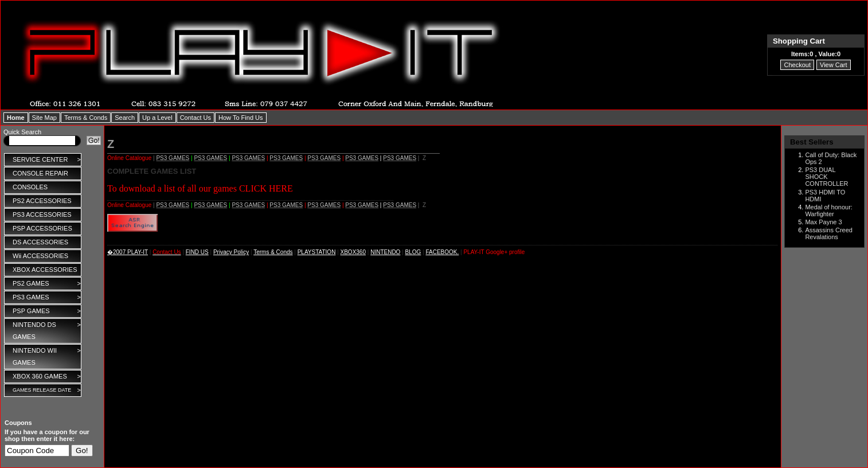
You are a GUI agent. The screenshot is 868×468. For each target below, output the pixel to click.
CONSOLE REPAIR (40, 173)
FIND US (197, 252)
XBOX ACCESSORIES (45, 270)
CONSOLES (30, 187)
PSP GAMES (47, 311)
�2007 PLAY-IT (128, 252)
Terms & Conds (273, 252)
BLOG (413, 252)
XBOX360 (353, 252)
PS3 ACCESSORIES (42, 214)
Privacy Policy (231, 252)
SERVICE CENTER (47, 160)
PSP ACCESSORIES (42, 228)
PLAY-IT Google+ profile (494, 252)
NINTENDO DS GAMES (47, 329)
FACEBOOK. (443, 252)
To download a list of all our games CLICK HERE (200, 188)
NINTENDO (385, 252)
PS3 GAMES (47, 297)
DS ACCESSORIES (40, 242)
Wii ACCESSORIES (40, 256)
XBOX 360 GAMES (47, 377)
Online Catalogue (129, 158)
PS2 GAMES (47, 284)
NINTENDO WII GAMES (47, 355)
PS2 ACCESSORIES (42, 201)
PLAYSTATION (317, 252)
